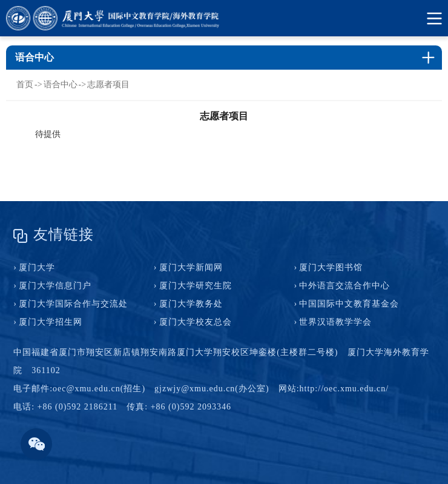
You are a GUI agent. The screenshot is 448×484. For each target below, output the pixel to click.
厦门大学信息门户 (55, 286)
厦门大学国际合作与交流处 (73, 304)
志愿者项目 (108, 85)
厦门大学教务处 (191, 304)
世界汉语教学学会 (335, 322)
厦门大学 (37, 267)
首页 (25, 85)
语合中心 (61, 85)
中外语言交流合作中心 (344, 286)
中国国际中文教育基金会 (349, 304)
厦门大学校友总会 (196, 322)
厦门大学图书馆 (331, 267)
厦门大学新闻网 (191, 267)
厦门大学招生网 (51, 322)
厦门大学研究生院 (196, 286)
